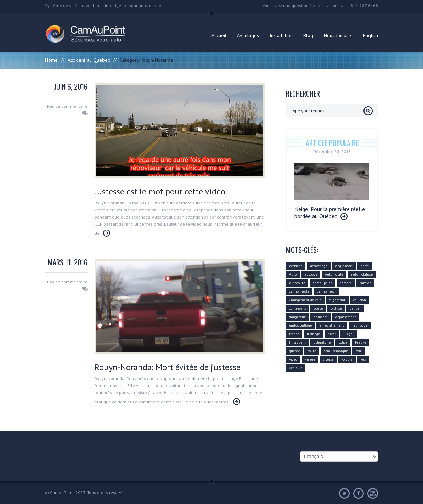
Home (51, 60)
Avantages (248, 35)
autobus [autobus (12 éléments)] (311, 274)
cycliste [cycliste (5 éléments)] (336, 308)
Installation (281, 35)
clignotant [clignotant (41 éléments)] (337, 300)
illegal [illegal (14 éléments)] (349, 334)
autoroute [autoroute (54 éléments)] (297, 283)
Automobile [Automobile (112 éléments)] (334, 274)
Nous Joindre (337, 35)
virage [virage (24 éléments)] (310, 359)
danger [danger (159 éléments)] (355, 308)
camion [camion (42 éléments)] (365, 283)
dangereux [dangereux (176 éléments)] (297, 317)
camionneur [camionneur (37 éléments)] (327, 291)
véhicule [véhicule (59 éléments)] (296, 368)
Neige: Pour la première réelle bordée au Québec (330, 213)
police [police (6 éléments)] (343, 342)
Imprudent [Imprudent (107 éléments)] (297, 342)
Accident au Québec (89, 60)
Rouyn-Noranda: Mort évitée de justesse (168, 367)
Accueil (219, 35)
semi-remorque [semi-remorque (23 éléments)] (336, 351)
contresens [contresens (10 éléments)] (297, 308)
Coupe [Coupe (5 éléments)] (318, 308)
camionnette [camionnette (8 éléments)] (299, 291)
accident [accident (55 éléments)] (296, 266)
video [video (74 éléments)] (293, 359)
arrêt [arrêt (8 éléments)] (365, 266)
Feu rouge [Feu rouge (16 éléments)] (360, 325)
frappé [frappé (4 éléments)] (294, 334)
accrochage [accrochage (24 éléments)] (319, 266)
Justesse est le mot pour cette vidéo (160, 191)
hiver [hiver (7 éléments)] (332, 334)
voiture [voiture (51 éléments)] (347, 359)
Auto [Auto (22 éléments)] (293, 274)
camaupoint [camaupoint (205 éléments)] (322, 283)
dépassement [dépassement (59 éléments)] (346, 317)
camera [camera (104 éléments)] (346, 283)
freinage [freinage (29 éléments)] (313, 334)
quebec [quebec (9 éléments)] (294, 351)
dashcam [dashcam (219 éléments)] (321, 317)
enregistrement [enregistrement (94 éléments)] (332, 325)
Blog (308, 35)
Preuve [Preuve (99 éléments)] (360, 342)
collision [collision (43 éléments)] (360, 300)
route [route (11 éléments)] (312, 351)
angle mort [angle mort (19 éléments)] (344, 266)
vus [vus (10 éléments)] (363, 359)
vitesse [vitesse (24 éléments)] (328, 359)
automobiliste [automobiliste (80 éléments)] (362, 274)
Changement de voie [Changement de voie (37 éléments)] (305, 300)
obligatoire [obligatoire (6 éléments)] (322, 342)
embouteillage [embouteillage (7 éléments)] (300, 325)
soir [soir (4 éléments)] (359, 351)
